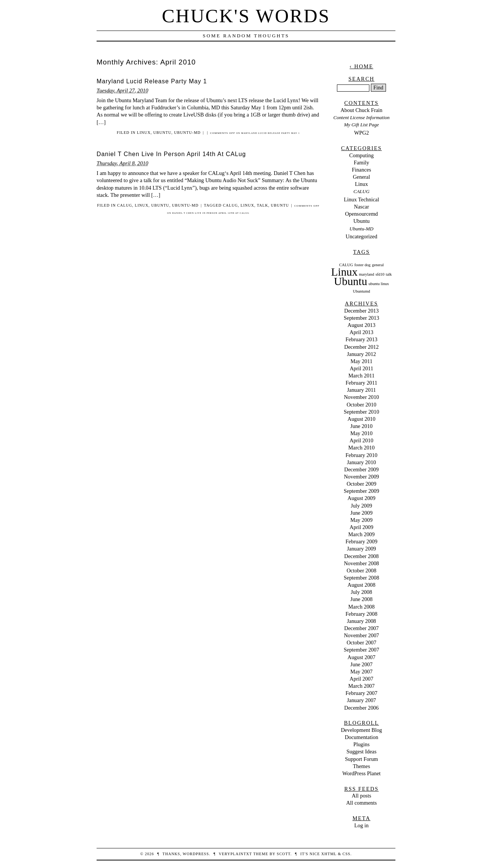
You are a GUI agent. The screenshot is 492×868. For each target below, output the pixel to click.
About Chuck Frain (361, 110)
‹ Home (362, 66)
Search (362, 79)
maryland (366, 274)
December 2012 (361, 347)
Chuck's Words (246, 16)
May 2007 (362, 672)
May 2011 (361, 361)
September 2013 (361, 318)
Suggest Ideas (361, 751)
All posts (361, 796)
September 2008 (361, 578)
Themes (361, 766)
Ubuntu (162, 133)
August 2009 (361, 498)
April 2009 (362, 527)
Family (362, 163)
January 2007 (361, 700)
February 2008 (361, 614)
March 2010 (361, 448)
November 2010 (361, 397)
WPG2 (361, 133)
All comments (361, 803)
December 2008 (361, 556)
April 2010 (362, 440)
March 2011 (361, 376)
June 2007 (362, 664)
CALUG (125, 205)
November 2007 (361, 635)
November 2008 (361, 563)
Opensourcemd (361, 214)
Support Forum (361, 759)
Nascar (361, 207)
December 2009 (361, 469)
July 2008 (361, 592)
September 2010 (361, 412)
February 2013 (361, 339)
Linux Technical (361, 199)
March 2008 (361, 607)
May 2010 (362, 433)
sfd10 (380, 274)
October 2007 (362, 643)
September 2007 (361, 650)
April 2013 (362, 332)
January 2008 (361, 621)
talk (263, 205)
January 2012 (361, 354)
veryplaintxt (235, 854)
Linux (144, 133)
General (361, 177)
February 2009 (361, 541)
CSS (347, 854)
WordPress (196, 854)
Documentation (362, 737)
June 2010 (362, 426)
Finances (361, 170)
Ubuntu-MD (187, 133)
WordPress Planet (361, 773)
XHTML (329, 854)
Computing (362, 155)
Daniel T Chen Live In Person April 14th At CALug (171, 154)
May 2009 (362, 520)
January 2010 (361, 462)
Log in (361, 825)
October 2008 (362, 570)
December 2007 (361, 628)
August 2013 (361, 325)
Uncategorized (361, 236)
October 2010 (362, 405)
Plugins (361, 744)
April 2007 (362, 679)
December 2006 (361, 708)
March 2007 (361, 686)
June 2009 (362, 513)
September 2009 (361, 491)
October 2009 (362, 484)
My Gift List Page (361, 125)
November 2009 (361, 477)
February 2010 (361, 455)
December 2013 (361, 311)
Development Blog (361, 730)
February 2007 (361, 693)
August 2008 (361, 585)
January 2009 (361, 549)
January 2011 (362, 390)
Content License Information (362, 117)
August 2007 (361, 657)
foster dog (362, 265)
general (378, 265)
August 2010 (361, 419)
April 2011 (361, 368)
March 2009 (361, 534)
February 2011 (361, 383)
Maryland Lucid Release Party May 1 (152, 81)
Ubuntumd (361, 291)
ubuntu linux (379, 284)
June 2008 (362, 599)
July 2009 (361, 506)
